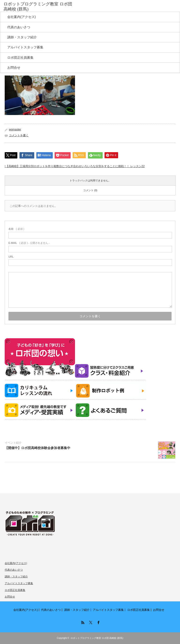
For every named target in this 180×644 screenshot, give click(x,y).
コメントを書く (19, 135)
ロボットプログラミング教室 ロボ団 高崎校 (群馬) (97, 638)
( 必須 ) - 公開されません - (29, 243)
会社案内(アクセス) (21, 17)
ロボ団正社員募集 (20, 58)
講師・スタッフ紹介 (22, 37)
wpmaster (15, 130)
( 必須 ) (16, 229)
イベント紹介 (13, 443)
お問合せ (14, 68)
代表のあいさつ (19, 27)
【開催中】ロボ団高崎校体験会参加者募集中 (37, 448)
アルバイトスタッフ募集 (25, 47)
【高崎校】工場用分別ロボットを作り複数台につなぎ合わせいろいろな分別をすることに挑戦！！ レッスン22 (75, 166)
